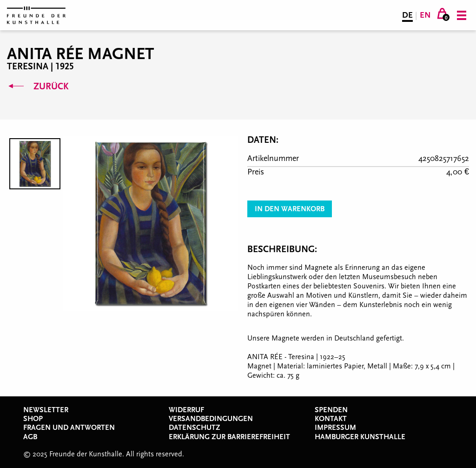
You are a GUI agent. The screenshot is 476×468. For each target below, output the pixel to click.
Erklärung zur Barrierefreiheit (229, 437)
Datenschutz (195, 428)
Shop (33, 419)
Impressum (335, 428)
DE (407, 15)
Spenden (331, 410)
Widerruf (186, 410)
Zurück (38, 87)
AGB (30, 437)
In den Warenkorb (290, 209)
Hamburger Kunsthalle (360, 437)
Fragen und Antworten (69, 428)
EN (425, 15)
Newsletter (46, 410)
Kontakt (331, 419)
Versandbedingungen (211, 419)
